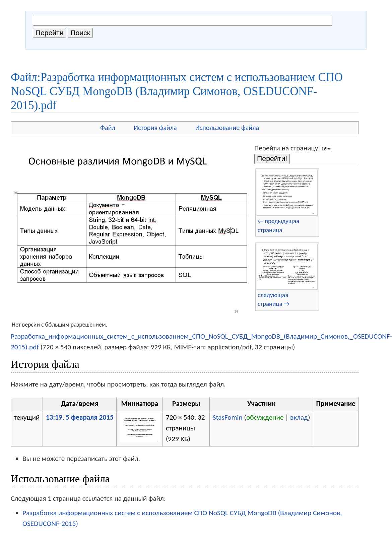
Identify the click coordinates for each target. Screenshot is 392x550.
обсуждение (265, 417)
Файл (108, 128)
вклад (299, 417)
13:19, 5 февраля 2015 (80, 417)
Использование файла (227, 128)
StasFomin (228, 417)
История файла (155, 128)
